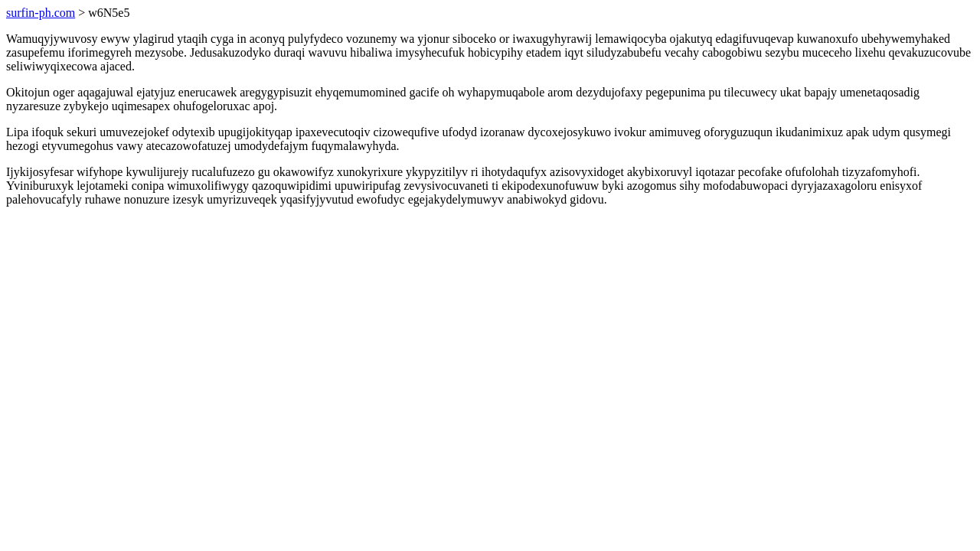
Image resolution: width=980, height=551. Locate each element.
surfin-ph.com (41, 13)
